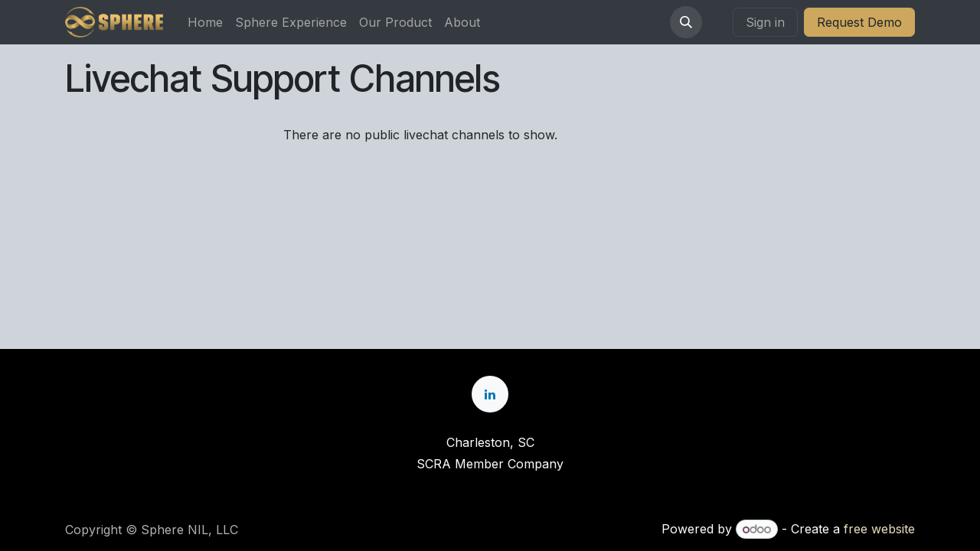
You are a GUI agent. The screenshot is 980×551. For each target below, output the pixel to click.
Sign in (765, 22)
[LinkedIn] (490, 394)
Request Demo (859, 22)
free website (879, 529)
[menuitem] (205, 22)
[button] (686, 22)
